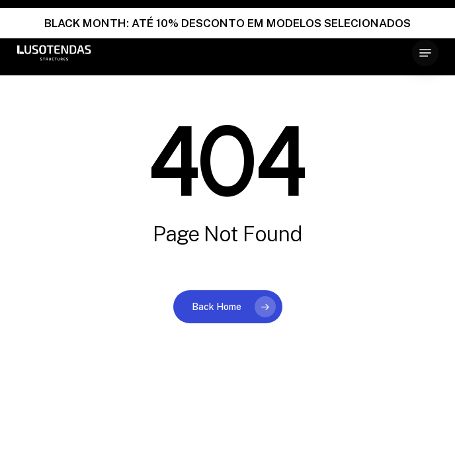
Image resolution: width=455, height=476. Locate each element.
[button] (425, 53)
